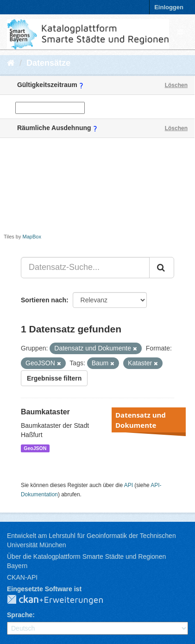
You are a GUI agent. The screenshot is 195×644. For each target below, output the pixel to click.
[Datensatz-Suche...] (85, 268)
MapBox (32, 237)
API (129, 485)
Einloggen (169, 7)
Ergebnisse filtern (54, 378)
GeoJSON (35, 448)
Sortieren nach (44, 300)
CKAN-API (22, 577)
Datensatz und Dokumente (141, 420)
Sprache (20, 615)
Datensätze (48, 63)
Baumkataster (45, 412)
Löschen (176, 85)
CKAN (63, 600)
